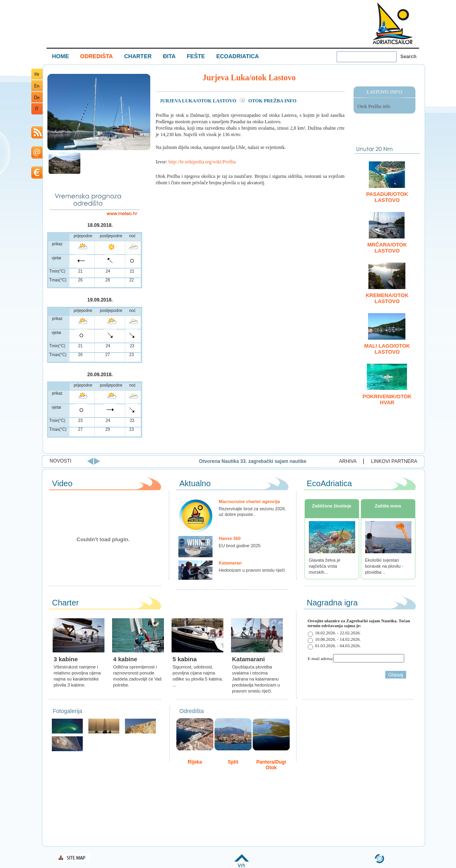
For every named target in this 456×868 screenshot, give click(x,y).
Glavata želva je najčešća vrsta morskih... (325, 566)
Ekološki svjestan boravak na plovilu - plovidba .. (384, 566)
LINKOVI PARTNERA (394, 461)
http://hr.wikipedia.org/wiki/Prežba (202, 162)
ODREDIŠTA (97, 56)
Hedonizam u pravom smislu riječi (252, 570)
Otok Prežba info (374, 106)
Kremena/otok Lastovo (387, 298)
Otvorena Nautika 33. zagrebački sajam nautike (302, 461)
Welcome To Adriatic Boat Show (393, 23)
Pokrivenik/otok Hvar (387, 399)
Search (409, 57)
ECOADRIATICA (237, 56)
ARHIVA (348, 461)
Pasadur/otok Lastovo (387, 197)
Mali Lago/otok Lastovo (387, 349)
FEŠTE (196, 56)
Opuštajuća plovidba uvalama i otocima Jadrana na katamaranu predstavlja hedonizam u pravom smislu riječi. (256, 679)
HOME (61, 56)
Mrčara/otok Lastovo (387, 248)
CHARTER (138, 56)
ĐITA (169, 56)
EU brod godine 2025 (240, 546)
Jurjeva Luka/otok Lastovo (199, 101)
